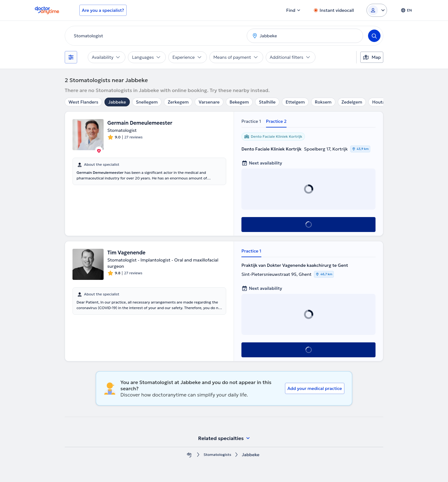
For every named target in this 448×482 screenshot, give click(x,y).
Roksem (323, 102)
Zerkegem (178, 102)
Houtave (381, 102)
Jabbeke (117, 102)
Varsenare (209, 102)
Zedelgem (352, 102)
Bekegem (239, 102)
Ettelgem (295, 102)
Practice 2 (276, 121)
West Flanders (83, 102)
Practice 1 (251, 121)
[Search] (374, 36)
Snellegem (147, 102)
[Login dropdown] (377, 10)
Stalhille (267, 102)
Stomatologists (217, 455)
